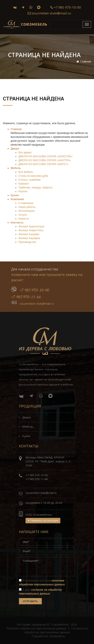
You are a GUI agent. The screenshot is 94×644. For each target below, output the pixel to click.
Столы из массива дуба (33, 176)
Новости (24, 219)
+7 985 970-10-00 (66, 7)
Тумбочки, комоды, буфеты (35, 187)
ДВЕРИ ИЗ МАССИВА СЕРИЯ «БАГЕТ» (43, 164)
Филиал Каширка (29, 238)
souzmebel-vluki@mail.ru (49, 13)
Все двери (25, 152)
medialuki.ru (57, 636)
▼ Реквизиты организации (43, 520)
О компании (26, 203)
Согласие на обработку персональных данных (56, 630)
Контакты (17, 223)
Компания (17, 199)
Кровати (23, 184)
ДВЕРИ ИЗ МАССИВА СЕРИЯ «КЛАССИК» (45, 156)
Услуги (23, 215)
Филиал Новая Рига (31, 230)
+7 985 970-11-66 (26, 297)
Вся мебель (26, 172)
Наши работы (27, 207)
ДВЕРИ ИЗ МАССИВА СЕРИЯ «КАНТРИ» (45, 160)
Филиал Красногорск (31, 226)
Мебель (16, 168)
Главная (16, 129)
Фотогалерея (26, 211)
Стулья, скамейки (29, 180)
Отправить (30, 601)
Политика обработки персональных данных (36, 628)
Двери (15, 149)
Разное (23, 191)
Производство (27, 242)
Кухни (15, 195)
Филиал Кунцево (29, 234)
